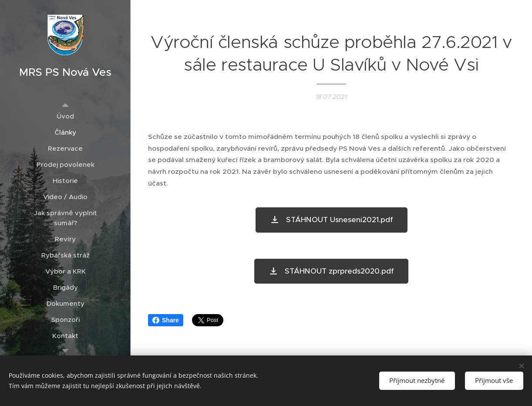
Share (166, 320)
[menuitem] (65, 116)
